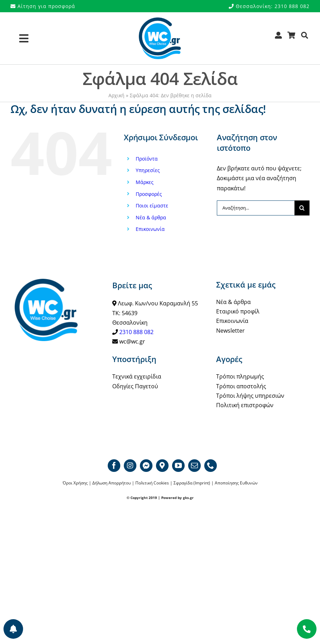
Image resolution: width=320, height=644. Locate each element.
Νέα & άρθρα (151, 217)
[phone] (211, 466)
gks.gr (188, 498)
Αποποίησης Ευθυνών (236, 483)
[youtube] (178, 466)
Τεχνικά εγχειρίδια (137, 376)
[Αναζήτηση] (305, 38)
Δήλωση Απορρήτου (112, 483)
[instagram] (130, 466)
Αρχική (116, 95)
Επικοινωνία (150, 229)
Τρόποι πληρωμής (240, 376)
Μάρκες (145, 182)
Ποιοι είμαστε (152, 206)
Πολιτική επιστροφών (245, 405)
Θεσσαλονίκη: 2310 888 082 (269, 6)
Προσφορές (149, 194)
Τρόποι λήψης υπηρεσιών (250, 396)
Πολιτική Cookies (152, 483)
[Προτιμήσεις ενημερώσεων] (13, 629)
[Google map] (162, 466)
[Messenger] (146, 466)
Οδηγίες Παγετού (135, 386)
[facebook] (114, 466)
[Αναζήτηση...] (256, 208)
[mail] (194, 466)
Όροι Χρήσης (75, 483)
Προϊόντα (147, 159)
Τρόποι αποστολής (241, 386)
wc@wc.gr (132, 341)
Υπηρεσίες (148, 170)
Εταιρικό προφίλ (238, 311)
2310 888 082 (136, 332)
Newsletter (230, 331)
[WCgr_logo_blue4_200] (160, 20)
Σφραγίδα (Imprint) (192, 483)
